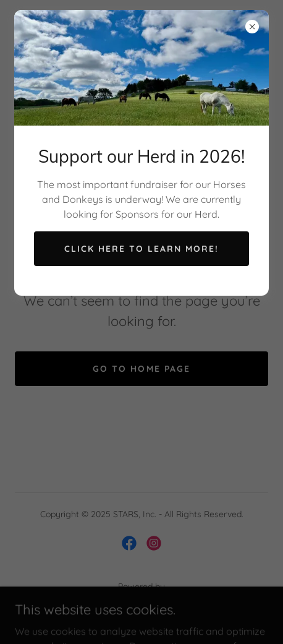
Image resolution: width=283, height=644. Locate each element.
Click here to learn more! (141, 249)
